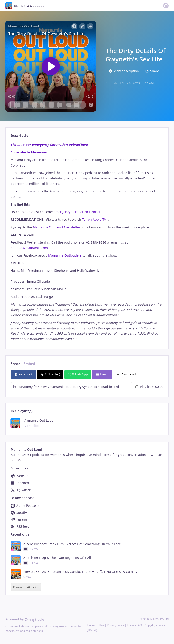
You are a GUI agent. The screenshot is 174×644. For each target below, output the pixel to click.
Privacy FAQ (134, 625)
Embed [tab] (29, 364)
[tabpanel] (87, 242)
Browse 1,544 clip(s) (26, 587)
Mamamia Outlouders (65, 255)
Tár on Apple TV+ (95, 219)
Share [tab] (16, 364)
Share (152, 71)
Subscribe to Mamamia (29, 152)
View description (124, 71)
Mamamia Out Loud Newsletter (57, 227)
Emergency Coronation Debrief (77, 212)
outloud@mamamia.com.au (32, 248)
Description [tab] (21, 136)
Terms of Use (95, 625)
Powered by (25, 619)
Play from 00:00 (149, 387)
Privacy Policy (115, 625)
